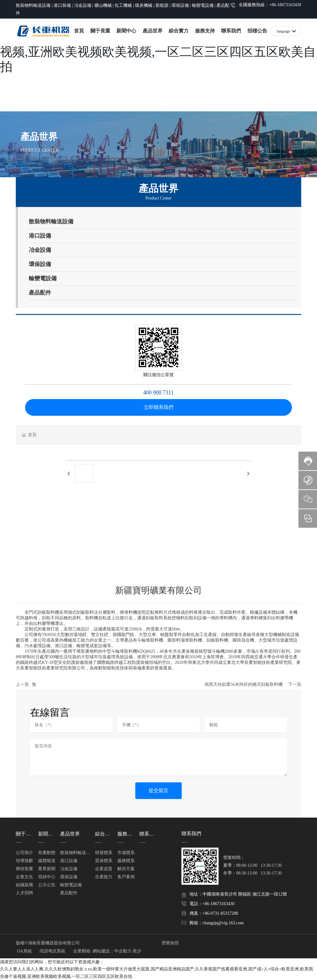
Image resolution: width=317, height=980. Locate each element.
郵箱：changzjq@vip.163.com (217, 923)
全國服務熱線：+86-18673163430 (270, 5)
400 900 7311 (158, 393)
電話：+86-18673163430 (212, 904)
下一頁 (295, 684)
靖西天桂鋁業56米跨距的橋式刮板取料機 (244, 684)
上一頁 (22, 684)
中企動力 (123, 951)
